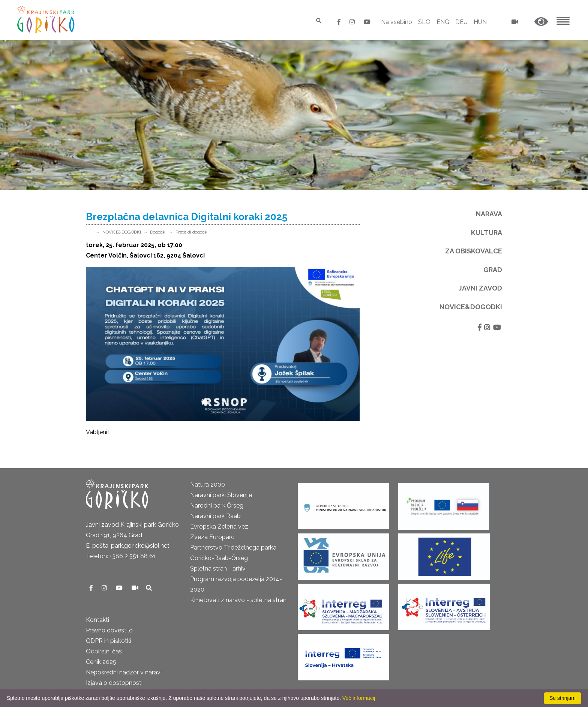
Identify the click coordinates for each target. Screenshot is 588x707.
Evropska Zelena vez (219, 527)
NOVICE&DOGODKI (122, 232)
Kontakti (97, 620)
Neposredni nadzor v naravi (124, 672)
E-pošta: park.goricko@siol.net (128, 546)
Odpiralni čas (104, 651)
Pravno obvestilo (109, 630)
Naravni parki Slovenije (221, 495)
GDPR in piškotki (109, 641)
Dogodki (158, 232)
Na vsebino (397, 22)
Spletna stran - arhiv (218, 568)
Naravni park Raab (215, 516)
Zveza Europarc (212, 537)
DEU (461, 22)
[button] (541, 22)
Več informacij (359, 698)
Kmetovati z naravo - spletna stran (238, 600)
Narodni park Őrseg (217, 506)
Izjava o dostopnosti (114, 683)
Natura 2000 (208, 485)
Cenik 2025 (101, 662)
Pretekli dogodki (192, 232)
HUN (480, 22)
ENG (443, 22)
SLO (424, 22)
